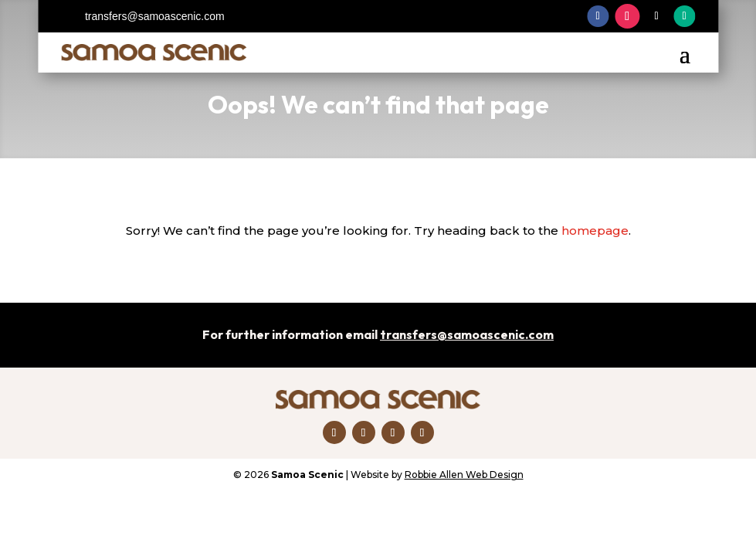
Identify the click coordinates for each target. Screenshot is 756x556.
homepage (595, 231)
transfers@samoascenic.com (155, 16)
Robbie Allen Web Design (464, 475)
